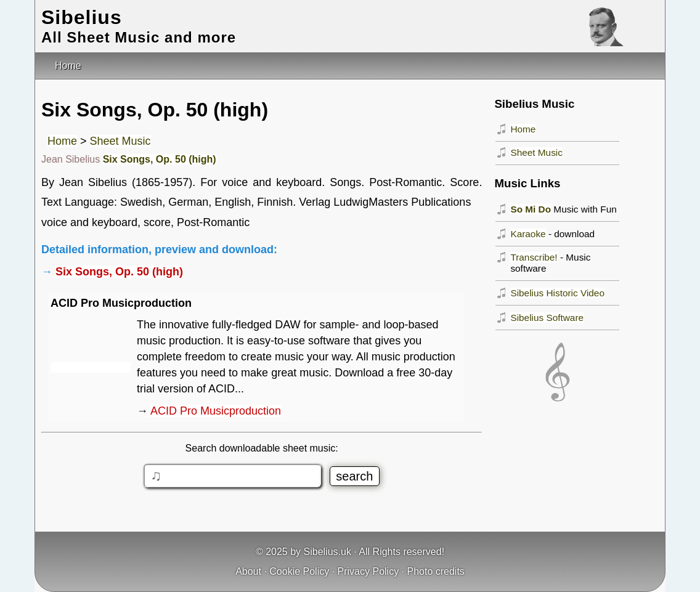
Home (62, 141)
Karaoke (528, 234)
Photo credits (435, 571)
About (248, 571)
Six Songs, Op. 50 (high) (160, 159)
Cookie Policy (299, 571)
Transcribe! (534, 257)
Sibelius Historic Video (557, 293)
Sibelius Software (547, 318)
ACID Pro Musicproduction (216, 411)
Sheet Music (120, 141)
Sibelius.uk (328, 552)
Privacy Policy (368, 571)
